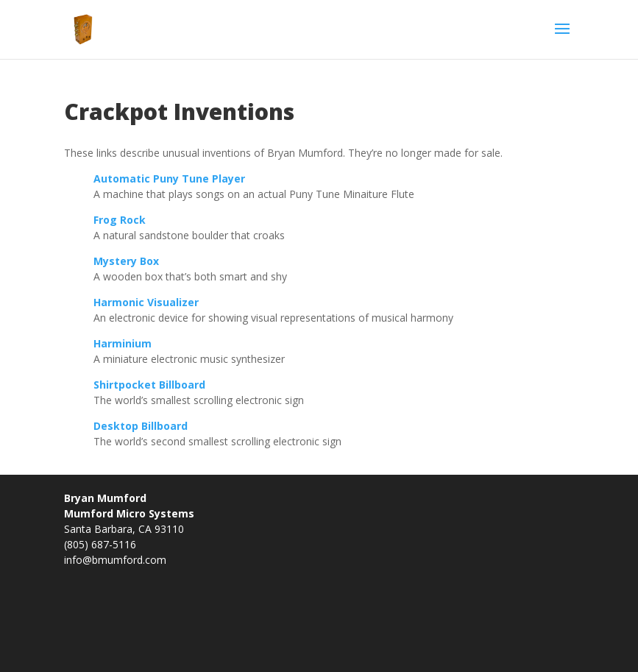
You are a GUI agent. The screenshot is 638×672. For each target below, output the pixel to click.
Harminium (123, 343)
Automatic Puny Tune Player (169, 178)
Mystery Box (126, 261)
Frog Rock (120, 220)
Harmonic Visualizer (146, 302)
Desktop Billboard (141, 426)
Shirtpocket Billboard (149, 385)
